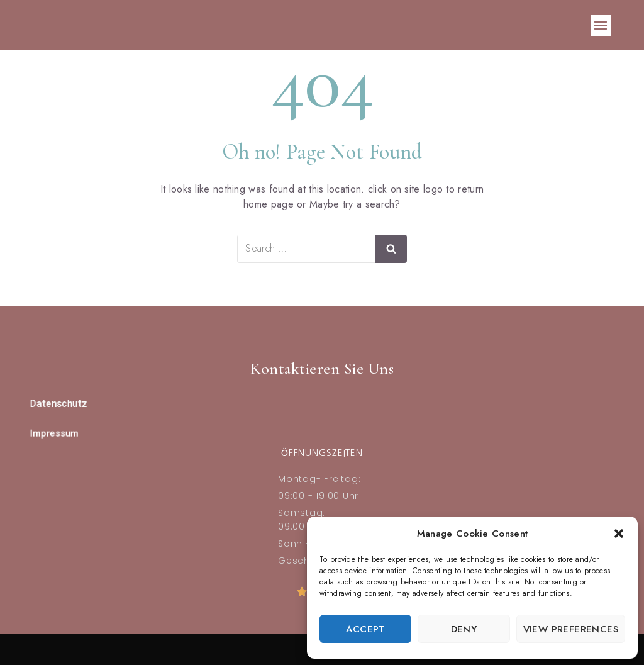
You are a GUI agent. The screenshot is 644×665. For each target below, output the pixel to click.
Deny (464, 629)
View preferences (571, 629)
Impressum (54, 433)
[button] (619, 534)
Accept (365, 629)
